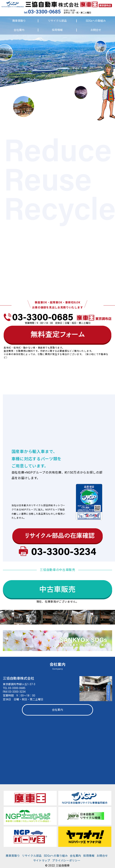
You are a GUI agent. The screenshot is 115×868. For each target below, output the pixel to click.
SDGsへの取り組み (56, 856)
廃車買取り (19, 21)
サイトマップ (42, 861)
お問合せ (96, 30)
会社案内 (19, 30)
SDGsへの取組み (96, 21)
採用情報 (57, 30)
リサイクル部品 (57, 21)
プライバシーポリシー (66, 861)
